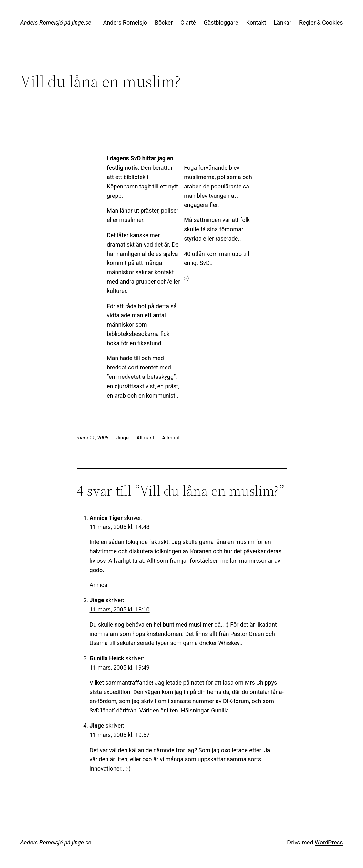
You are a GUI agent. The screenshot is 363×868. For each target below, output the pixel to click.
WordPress (329, 842)
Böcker (164, 22)
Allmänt (145, 438)
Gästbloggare (221, 22)
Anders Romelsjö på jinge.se (56, 22)
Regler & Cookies (321, 22)
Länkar (283, 22)
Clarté (188, 22)
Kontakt (256, 22)
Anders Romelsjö (125, 22)
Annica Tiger (106, 518)
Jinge (97, 600)
